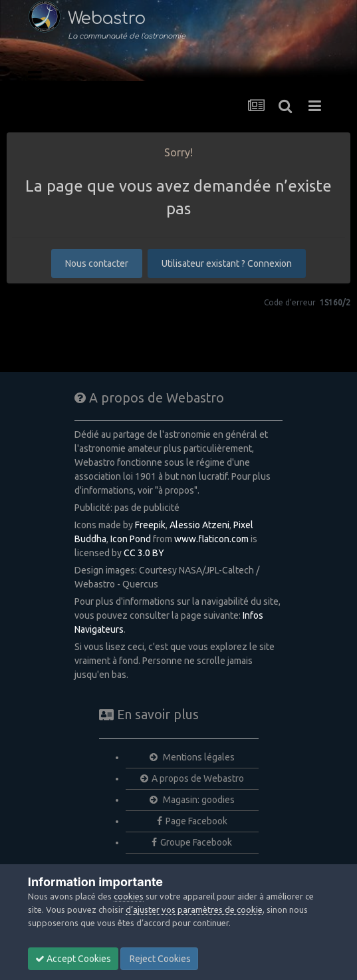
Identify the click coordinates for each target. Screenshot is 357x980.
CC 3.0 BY (144, 553)
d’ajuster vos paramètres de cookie (194, 909)
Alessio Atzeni (199, 525)
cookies (129, 896)
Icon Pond (131, 539)
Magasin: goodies (192, 800)
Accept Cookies (73, 959)
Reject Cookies (159, 959)
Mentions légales (192, 757)
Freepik (150, 525)
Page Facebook (192, 821)
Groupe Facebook (192, 842)
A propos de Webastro (192, 778)
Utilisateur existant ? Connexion (227, 263)
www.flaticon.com (211, 539)
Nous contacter (97, 263)
